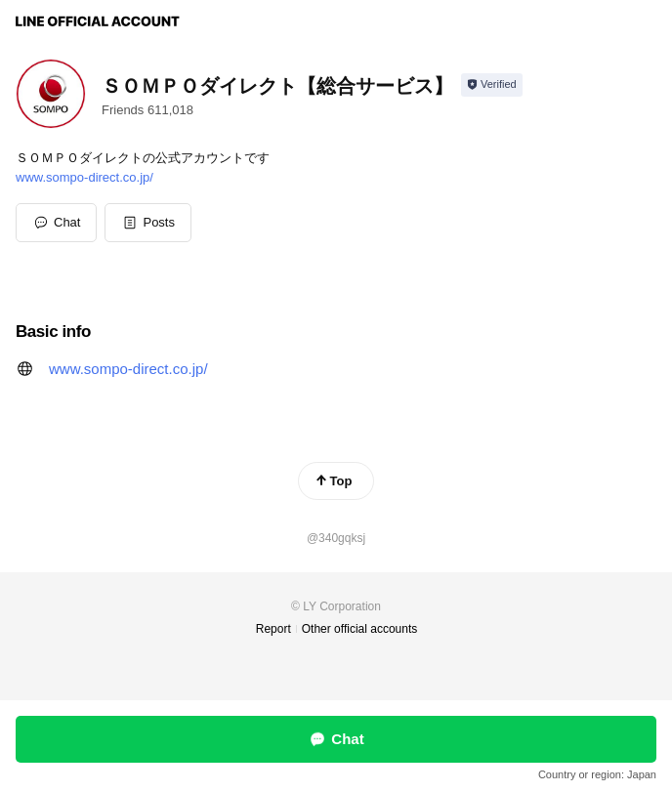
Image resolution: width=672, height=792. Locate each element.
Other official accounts (360, 629)
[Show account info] (492, 85)
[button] (148, 223)
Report (273, 629)
